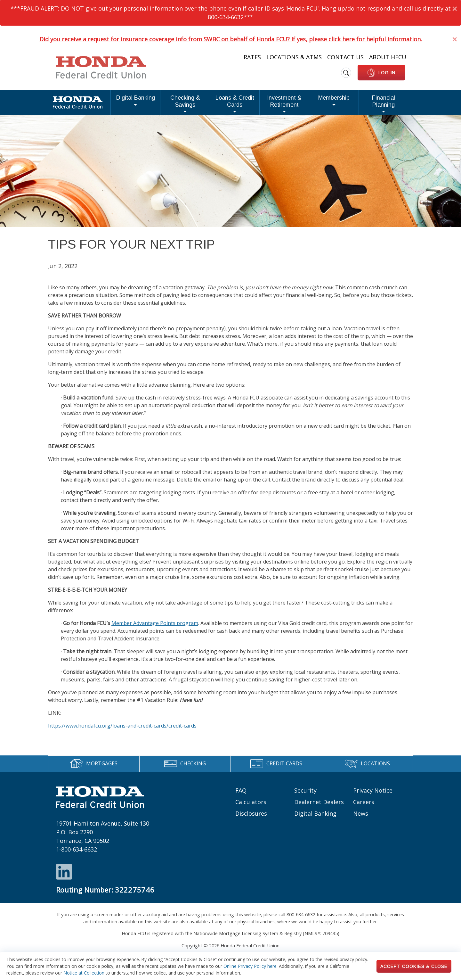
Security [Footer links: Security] (305, 795)
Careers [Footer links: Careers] (364, 807)
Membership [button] (326, 104)
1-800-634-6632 (77, 854)
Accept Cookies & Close (414, 966)
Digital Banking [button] (80, 104)
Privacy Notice (373, 795)
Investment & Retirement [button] (265, 104)
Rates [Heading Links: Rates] (252, 57)
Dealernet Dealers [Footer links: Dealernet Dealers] (319, 807)
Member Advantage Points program (155, 628)
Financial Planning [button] (378, 104)
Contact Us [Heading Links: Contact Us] (345, 57)
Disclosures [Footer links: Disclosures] (251, 818)
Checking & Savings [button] (135, 104)
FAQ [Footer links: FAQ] (241, 795)
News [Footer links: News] (361, 818)
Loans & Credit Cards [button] (197, 104)
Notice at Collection (84, 973)
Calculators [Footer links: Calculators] (251, 807)
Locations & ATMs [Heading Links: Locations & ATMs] (294, 57)
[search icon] (346, 73)
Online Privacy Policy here (250, 966)
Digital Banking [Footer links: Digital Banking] (315, 818)
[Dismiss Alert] (454, 8)
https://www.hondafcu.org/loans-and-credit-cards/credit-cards (122, 730)
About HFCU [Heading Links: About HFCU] (388, 57)
